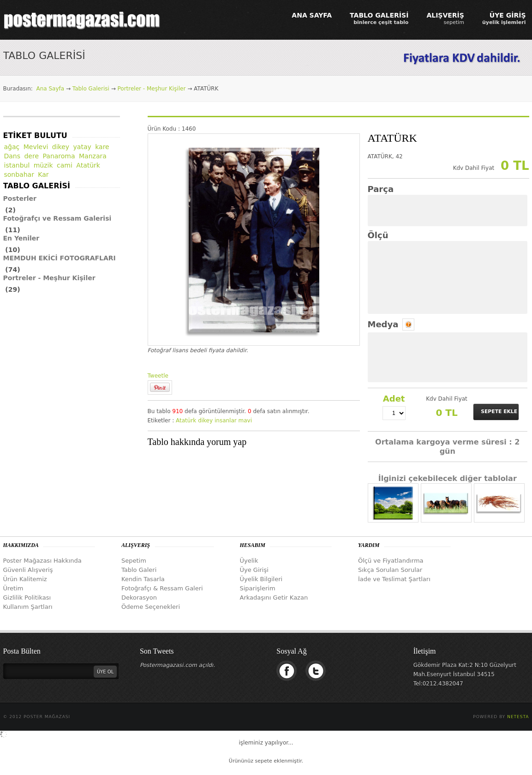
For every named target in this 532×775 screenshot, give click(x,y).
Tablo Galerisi (91, 89)
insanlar (226, 421)
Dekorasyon (139, 598)
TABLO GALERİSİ (379, 18)
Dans (12, 156)
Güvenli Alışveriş (28, 570)
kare (102, 147)
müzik (43, 165)
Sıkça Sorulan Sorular (390, 570)
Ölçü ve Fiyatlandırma (391, 561)
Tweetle (158, 376)
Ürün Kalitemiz (25, 579)
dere (31, 156)
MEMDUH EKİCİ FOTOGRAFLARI (60, 258)
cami (65, 165)
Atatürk (186, 421)
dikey (205, 421)
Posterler (20, 198)
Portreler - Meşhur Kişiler (152, 89)
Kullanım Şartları (28, 607)
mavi (245, 421)
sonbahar (19, 174)
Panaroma (59, 156)
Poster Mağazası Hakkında (42, 561)
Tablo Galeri (139, 570)
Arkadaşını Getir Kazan (274, 598)
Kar (43, 174)
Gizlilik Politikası (27, 598)
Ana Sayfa (50, 89)
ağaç (12, 147)
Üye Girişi (254, 570)
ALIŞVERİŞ (445, 18)
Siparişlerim (258, 588)
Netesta (518, 717)
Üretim (13, 588)
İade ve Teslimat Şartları (394, 579)
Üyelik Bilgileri (261, 579)
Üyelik (249, 561)
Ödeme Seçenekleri (151, 607)
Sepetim (134, 561)
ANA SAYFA (312, 15)
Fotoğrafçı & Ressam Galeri (162, 588)
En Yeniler (21, 238)
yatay (82, 147)
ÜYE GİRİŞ (504, 18)
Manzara (93, 156)
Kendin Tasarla (143, 579)
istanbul (17, 165)
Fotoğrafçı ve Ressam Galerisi (57, 218)
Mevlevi (36, 147)
